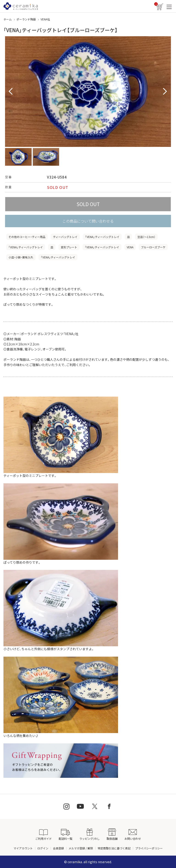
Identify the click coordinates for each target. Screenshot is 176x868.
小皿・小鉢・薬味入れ (21, 257)
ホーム (8, 19)
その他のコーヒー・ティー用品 (27, 237)
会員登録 (58, 848)
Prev (11, 92)
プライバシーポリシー (149, 848)
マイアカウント (23, 848)
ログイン (43, 848)
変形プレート (69, 247)
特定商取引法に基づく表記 (114, 848)
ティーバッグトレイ (65, 237)
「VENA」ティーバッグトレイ (102, 237)
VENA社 (45, 19)
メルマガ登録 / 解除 (81, 848)
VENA (130, 247)
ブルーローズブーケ (153, 247)
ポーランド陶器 (26, 19)
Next (165, 92)
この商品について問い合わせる (88, 221)
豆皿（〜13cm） (146, 237)
